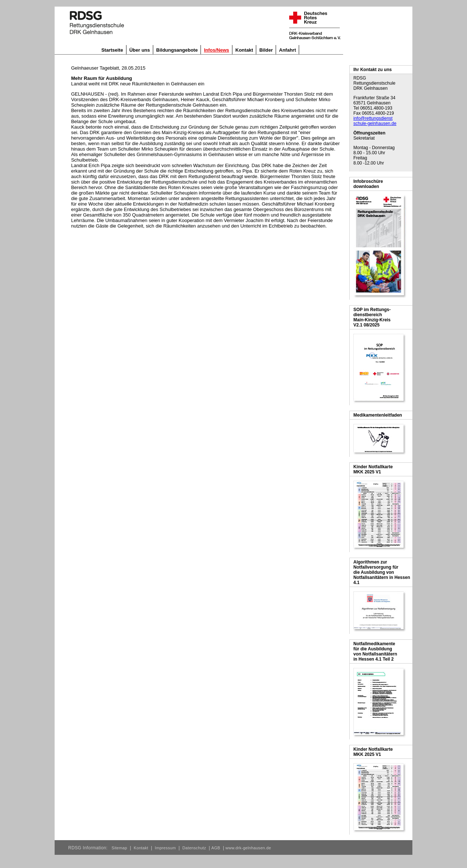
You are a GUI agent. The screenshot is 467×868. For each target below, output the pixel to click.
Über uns (140, 50)
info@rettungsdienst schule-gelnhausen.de (375, 121)
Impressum (165, 848)
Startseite (112, 50)
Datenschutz (194, 848)
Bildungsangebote (177, 50)
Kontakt (244, 50)
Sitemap (119, 848)
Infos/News (216, 50)
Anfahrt (287, 50)
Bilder (266, 50)
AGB (216, 848)
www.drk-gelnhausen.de (248, 848)
